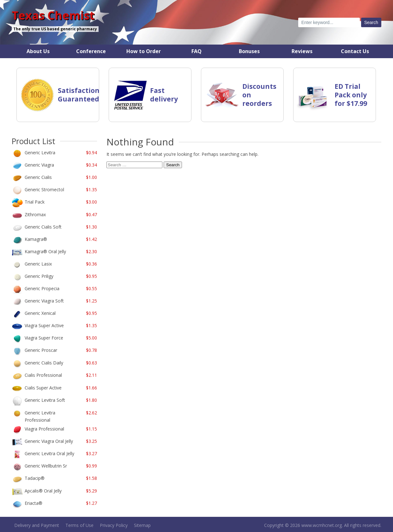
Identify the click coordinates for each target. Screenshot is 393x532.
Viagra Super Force (44, 338)
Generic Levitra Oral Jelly (49, 453)
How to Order (144, 51)
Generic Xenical (40, 313)
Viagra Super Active (44, 325)
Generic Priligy (39, 276)
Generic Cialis (38, 177)
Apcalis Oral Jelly (43, 491)
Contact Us (355, 51)
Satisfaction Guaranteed (79, 95)
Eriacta (33, 503)
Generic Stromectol (44, 190)
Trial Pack (35, 202)
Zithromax (35, 214)
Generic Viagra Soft (44, 301)
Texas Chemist (53, 15)
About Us (38, 51)
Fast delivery (164, 95)
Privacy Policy (114, 525)
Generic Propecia (42, 288)
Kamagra (36, 239)
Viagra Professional (44, 429)
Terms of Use (79, 525)
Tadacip (35, 478)
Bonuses (249, 51)
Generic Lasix (38, 264)
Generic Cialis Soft (43, 227)
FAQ (196, 51)
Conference (91, 51)
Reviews (302, 51)
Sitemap (142, 525)
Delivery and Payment (37, 525)
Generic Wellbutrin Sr (46, 466)
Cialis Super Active (43, 388)
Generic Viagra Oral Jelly (49, 441)
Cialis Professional (43, 375)
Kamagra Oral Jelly (45, 251)
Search (173, 165)
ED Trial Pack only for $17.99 (351, 95)
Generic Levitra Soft (45, 400)
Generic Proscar (41, 350)
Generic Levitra (40, 153)
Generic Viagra (39, 165)
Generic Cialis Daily (44, 363)
